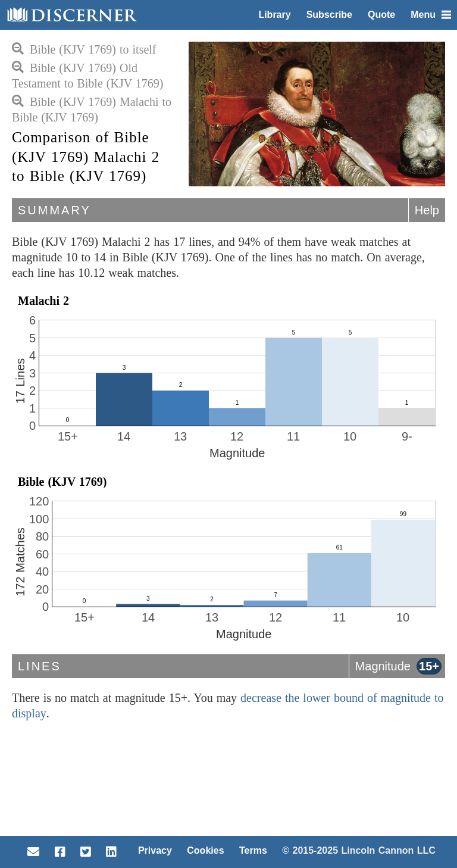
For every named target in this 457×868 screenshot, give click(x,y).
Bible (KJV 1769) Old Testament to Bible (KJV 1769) (87, 76)
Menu (431, 15)
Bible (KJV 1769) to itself (84, 49)
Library (274, 15)
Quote (381, 15)
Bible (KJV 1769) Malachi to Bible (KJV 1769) (92, 110)
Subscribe (329, 15)
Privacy (155, 850)
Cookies (205, 850)
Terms (253, 850)
